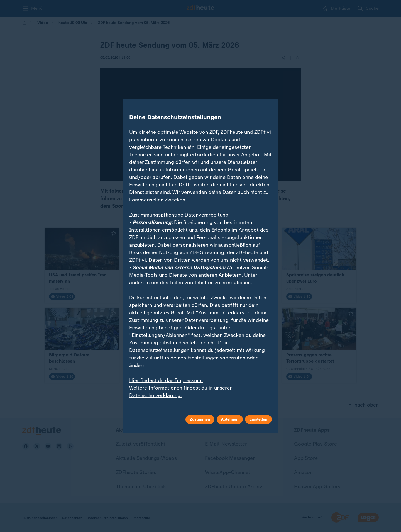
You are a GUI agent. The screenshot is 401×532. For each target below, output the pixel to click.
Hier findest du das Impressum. (166, 380)
